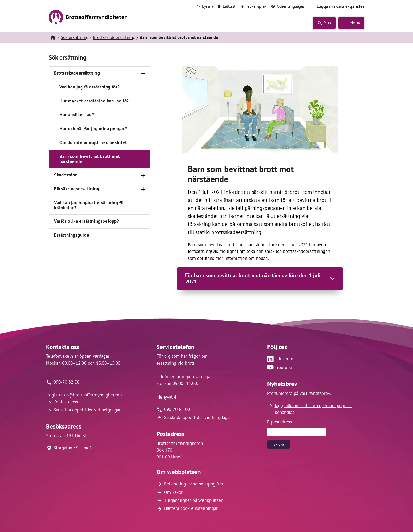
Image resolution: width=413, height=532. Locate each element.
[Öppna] (143, 175)
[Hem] (53, 38)
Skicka (279, 444)
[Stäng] (143, 74)
